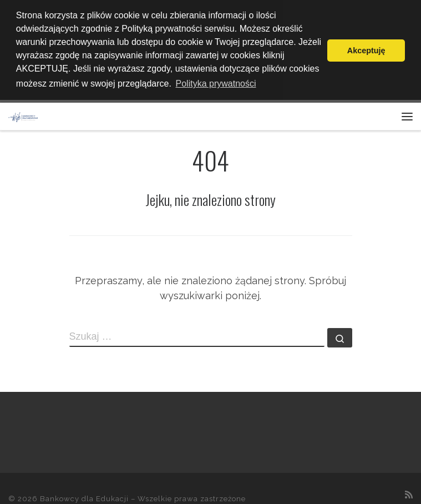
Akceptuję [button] (366, 51)
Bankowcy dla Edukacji (84, 497)
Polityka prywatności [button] (216, 84)
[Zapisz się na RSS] (409, 492)
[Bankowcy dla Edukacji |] (23, 114)
